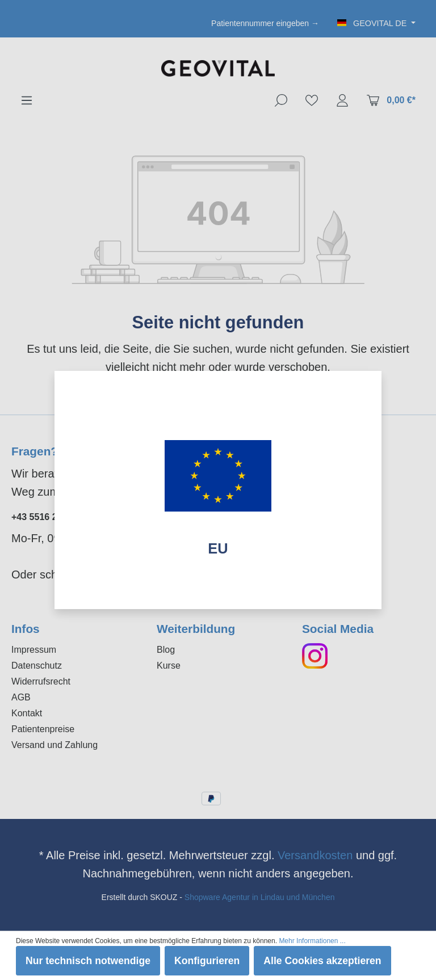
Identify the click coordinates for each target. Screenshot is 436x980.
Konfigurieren (207, 961)
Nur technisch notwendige (88, 961)
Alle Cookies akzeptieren (322, 961)
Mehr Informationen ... (312, 941)
